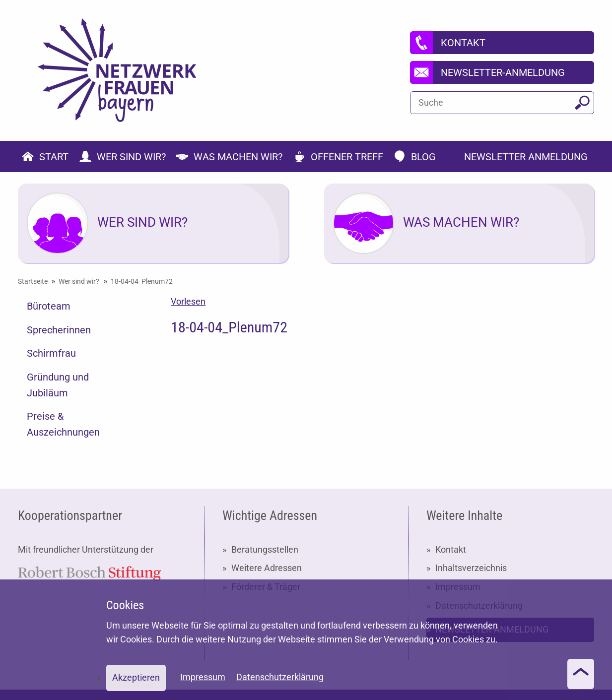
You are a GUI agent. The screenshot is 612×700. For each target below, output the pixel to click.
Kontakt (451, 549)
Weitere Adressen (267, 568)
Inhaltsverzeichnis (471, 568)
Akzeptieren (136, 677)
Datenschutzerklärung (280, 677)
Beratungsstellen (265, 549)
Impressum (203, 677)
